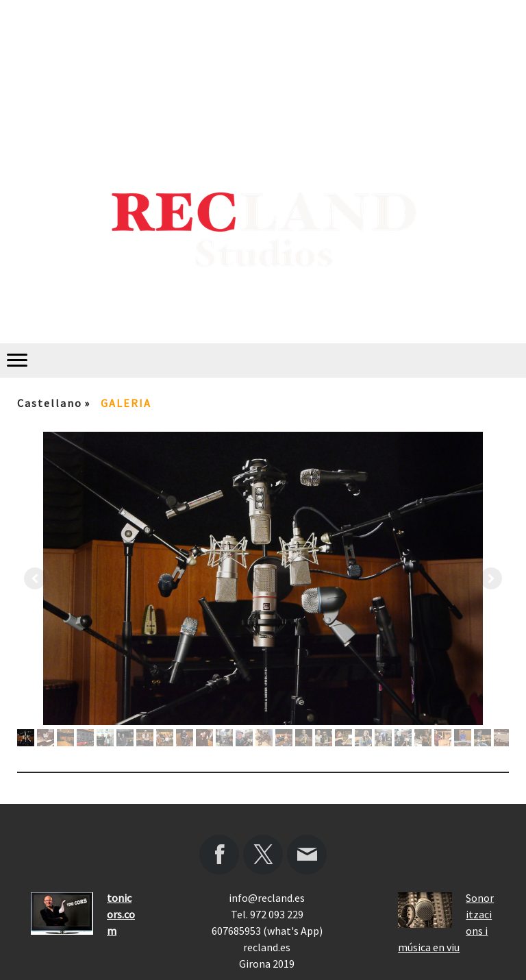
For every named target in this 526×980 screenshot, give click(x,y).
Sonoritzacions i (480, 914)
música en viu (429, 947)
